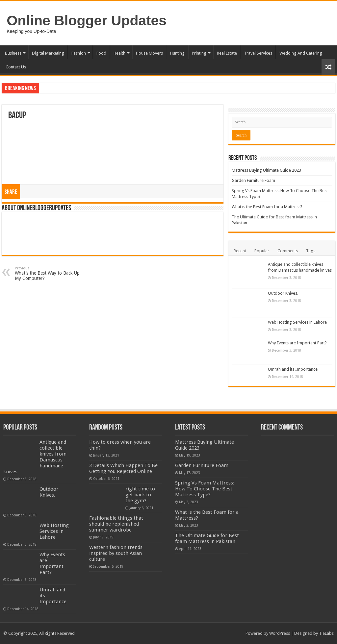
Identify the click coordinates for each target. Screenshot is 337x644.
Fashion (79, 53)
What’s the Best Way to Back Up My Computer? (49, 273)
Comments (288, 251)
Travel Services (258, 53)
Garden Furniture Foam (253, 180)
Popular (262, 251)
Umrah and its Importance (293, 369)
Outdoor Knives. (283, 293)
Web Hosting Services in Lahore (297, 322)
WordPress (280, 633)
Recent (240, 251)
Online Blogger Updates (87, 20)
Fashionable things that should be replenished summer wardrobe (116, 524)
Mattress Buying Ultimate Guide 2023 (266, 170)
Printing (199, 53)
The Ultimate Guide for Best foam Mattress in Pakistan (207, 538)
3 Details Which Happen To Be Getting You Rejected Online (123, 468)
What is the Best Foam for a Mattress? (267, 207)
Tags (311, 251)
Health (119, 53)
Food (101, 53)
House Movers (149, 53)
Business (13, 53)
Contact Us (16, 67)
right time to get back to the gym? (140, 495)
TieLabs (326, 633)
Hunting (177, 53)
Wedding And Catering (301, 53)
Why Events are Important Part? (297, 343)
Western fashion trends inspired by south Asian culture (116, 553)
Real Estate (227, 53)
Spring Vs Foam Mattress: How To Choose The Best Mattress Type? (205, 489)
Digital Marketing (48, 53)
